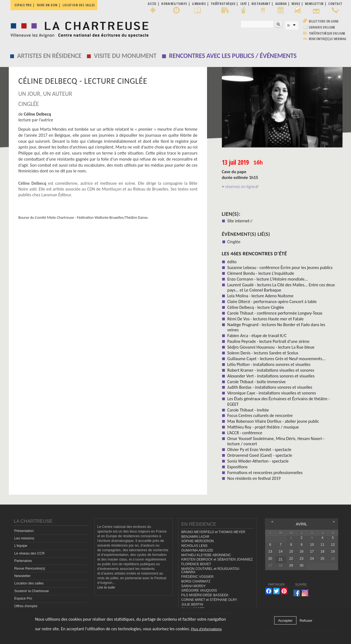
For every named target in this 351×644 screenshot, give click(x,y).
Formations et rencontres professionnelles (265, 473)
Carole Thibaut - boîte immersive (257, 382)
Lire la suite (106, 587)
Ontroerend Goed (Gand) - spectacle (260, 455)
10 (312, 545)
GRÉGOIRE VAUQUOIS (199, 590)
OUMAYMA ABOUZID (197, 550)
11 (322, 545)
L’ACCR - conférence (245, 433)
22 (291, 559)
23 (302, 559)
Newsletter (22, 576)
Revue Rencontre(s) (30, 569)
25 (322, 559)
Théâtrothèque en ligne (327, 33)
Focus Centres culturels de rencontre (260, 415)
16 (302, 551)
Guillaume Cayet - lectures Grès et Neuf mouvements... (276, 359)
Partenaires (23, 561)
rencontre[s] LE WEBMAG (328, 39)
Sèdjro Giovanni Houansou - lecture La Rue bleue (271, 347)
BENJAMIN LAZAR (195, 537)
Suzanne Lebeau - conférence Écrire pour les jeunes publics (280, 268)
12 (333, 545)
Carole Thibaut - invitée (248, 410)
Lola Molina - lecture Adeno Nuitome (260, 296)
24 (312, 559)
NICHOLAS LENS (194, 546)
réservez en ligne (242, 187)
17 (312, 551)
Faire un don (47, 5)
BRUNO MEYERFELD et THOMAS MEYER (213, 532)
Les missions (24, 538)
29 (291, 565)
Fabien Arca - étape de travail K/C (257, 336)
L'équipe (21, 546)
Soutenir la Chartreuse (32, 591)
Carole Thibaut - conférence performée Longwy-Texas (275, 313)
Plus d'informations (206, 629)
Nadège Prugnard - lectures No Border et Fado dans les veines (276, 327)
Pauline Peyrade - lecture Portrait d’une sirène (268, 341)
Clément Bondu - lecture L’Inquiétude (261, 273)
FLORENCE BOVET (196, 564)
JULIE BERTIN (192, 604)
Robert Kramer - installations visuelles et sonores (271, 370)
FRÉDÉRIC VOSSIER (197, 577)
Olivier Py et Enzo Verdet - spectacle (259, 450)
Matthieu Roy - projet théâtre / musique (263, 427)
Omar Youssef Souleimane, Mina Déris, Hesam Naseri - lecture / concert (276, 441)
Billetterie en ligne (324, 21)
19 (333, 551)
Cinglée (234, 242)
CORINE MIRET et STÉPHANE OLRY (209, 600)
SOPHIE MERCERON (197, 541)
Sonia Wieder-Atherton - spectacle (258, 461)
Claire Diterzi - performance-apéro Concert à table (272, 302)
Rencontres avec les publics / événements (233, 56)
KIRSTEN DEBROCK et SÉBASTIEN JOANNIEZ (217, 559)
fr (289, 25)
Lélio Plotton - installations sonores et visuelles (269, 364)
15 (291, 551)
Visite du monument (125, 56)
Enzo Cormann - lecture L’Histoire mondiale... (268, 279)
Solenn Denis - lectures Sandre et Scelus (263, 353)
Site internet (240, 221)
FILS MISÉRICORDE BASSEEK (205, 595)
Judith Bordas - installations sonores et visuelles (270, 387)
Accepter (285, 621)
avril (301, 524)
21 (281, 559)
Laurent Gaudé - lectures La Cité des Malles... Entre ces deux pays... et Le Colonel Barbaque (281, 287)
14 (281, 551)
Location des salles (79, 5)
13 (270, 551)
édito (232, 262)
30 (302, 565)
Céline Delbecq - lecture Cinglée (256, 307)
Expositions (237, 467)
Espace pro (23, 5)
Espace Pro (23, 598)
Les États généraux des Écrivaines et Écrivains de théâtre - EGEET (279, 401)
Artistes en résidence (49, 56)
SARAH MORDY (193, 586)
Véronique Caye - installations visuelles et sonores (272, 393)
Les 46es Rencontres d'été (254, 254)
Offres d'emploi (26, 606)
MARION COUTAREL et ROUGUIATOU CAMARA (210, 571)
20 (270, 559)
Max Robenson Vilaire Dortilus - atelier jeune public (273, 421)
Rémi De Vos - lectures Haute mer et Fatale (266, 319)
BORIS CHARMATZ (196, 581)
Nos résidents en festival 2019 (254, 478)
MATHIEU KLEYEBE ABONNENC (206, 555)
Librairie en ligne (322, 27)
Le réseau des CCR (29, 553)
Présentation (24, 531)
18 (322, 551)
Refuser (306, 621)
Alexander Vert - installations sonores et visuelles (271, 376)
